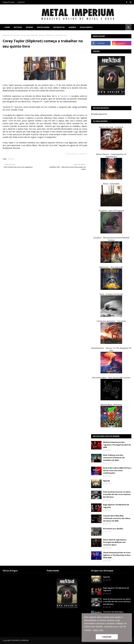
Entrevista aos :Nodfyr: (113, 529)
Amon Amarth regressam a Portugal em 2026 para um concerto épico (115, 542)
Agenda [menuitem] (72, 27)
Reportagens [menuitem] (43, 27)
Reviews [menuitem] (30, 27)
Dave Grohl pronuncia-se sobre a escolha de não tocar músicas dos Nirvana (117, 494)
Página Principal (9, 2)
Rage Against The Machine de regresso (116, 506)
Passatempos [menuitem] (86, 27)
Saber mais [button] (98, 630)
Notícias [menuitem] (18, 27)
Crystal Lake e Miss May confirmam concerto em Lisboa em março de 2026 (117, 518)
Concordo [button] (107, 637)
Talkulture (64, 96)
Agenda (107, 481)
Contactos (21, 2)
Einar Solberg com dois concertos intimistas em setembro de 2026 (114, 458)
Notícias (16, 35)
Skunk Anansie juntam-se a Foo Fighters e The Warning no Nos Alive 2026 (117, 555)
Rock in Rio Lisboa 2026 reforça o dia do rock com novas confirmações (117, 470)
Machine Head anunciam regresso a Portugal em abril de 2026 (117, 445)
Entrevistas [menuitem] (59, 27)
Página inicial (7, 35)
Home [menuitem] (7, 27)
